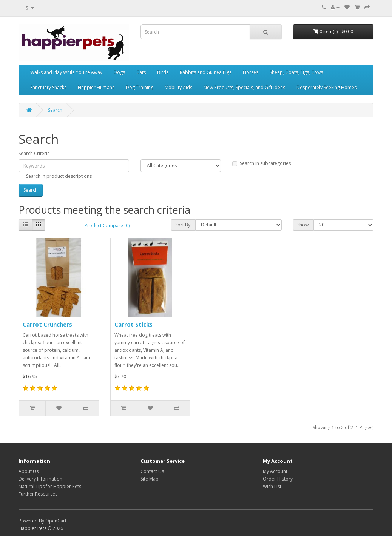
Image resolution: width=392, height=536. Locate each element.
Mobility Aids (178, 87)
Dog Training (140, 87)
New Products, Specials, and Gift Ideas (244, 87)
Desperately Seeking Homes (326, 87)
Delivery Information (40, 479)
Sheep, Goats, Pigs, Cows (296, 72)
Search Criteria (34, 153)
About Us (29, 471)
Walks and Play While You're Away (66, 72)
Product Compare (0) (107, 226)
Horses (251, 72)
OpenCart (56, 521)
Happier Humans (96, 87)
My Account (275, 471)
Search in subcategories (262, 163)
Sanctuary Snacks (48, 87)
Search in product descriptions (55, 176)
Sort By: (183, 225)
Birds (163, 72)
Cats (141, 72)
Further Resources (38, 494)
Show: (303, 225)
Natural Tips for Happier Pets (50, 486)
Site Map (150, 479)
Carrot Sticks (133, 324)
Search (55, 110)
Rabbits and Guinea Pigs (206, 72)
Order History (278, 479)
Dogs (119, 72)
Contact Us (152, 471)
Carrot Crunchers (47, 324)
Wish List (272, 486)
